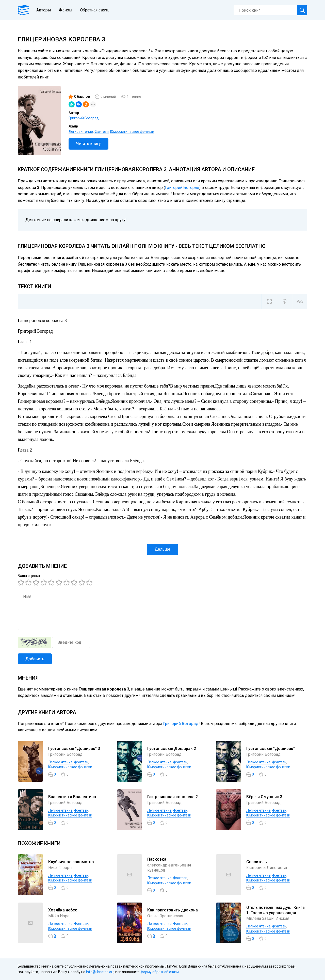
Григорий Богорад (84, 118)
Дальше (162, 549)
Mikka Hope (59, 916)
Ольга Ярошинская (165, 916)
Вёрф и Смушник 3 (264, 797)
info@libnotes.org (100, 972)
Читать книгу (88, 144)
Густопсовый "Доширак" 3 (74, 749)
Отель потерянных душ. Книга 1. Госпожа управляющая (275, 910)
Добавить (35, 659)
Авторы (44, 10)
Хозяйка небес (63, 910)
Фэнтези (102, 132)
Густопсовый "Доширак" (271, 749)
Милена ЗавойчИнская (268, 918)
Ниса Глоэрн (60, 868)
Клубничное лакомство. (72, 862)
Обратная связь (95, 10)
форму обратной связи (160, 972)
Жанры (66, 10)
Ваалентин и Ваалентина (72, 797)
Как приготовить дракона (173, 910)
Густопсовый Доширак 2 (172, 749)
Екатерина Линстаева (267, 868)
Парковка (157, 859)
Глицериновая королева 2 (173, 797)
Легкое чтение (81, 132)
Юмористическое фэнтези (132, 132)
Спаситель (257, 862)
